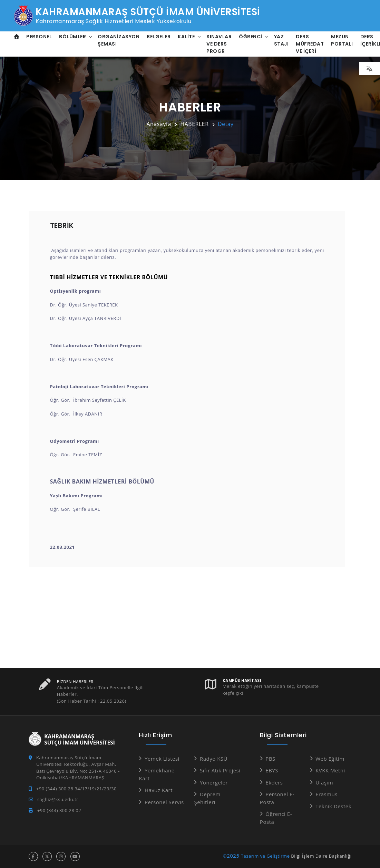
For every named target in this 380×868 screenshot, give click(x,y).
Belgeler (159, 37)
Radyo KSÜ (214, 759)
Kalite (187, 37)
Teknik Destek (333, 806)
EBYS (272, 770)
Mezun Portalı (342, 40)
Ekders (274, 782)
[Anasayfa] (17, 37)
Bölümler (73, 37)
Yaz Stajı (281, 40)
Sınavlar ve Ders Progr (219, 44)
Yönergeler (214, 782)
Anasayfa (159, 124)
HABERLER (194, 124)
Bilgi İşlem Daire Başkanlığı (321, 856)
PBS (270, 759)
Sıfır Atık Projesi (220, 770)
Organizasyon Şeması (119, 40)
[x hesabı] (47, 856)
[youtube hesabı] (75, 856)
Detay (226, 124)
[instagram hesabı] (61, 856)
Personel (39, 37)
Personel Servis (164, 802)
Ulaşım (324, 782)
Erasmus (327, 794)
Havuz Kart (159, 790)
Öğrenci (251, 37)
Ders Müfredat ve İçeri (310, 44)
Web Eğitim (330, 759)
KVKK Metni (330, 770)
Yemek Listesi (162, 759)
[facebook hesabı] (33, 856)
